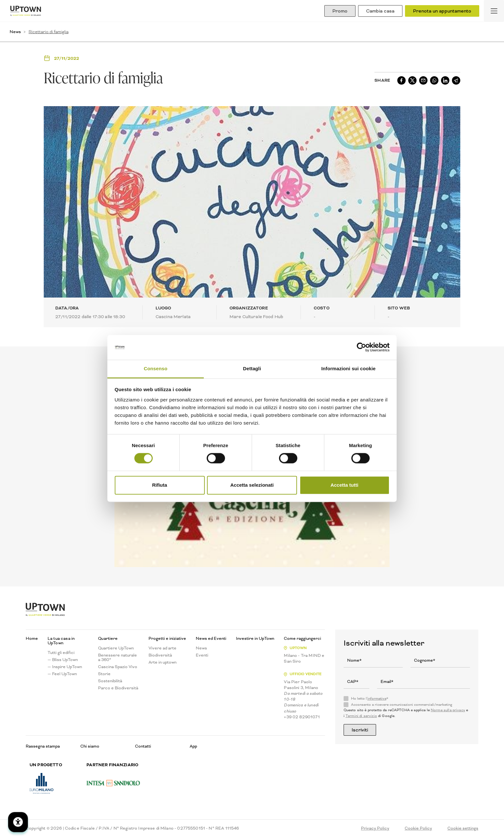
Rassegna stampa (43, 746)
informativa (377, 699)
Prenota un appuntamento (442, 11)
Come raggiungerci (302, 639)
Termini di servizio (361, 716)
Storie (104, 674)
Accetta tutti (344, 485)
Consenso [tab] (155, 368)
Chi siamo (90, 746)
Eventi (202, 655)
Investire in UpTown (255, 639)
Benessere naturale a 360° (117, 658)
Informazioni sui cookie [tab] (349, 368)
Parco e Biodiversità (118, 688)
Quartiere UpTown (116, 648)
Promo (340, 11)
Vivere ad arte (162, 648)
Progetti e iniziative (167, 639)
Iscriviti (360, 730)
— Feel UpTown (62, 674)
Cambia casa (380, 11)
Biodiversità (160, 655)
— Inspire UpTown (65, 667)
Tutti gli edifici (61, 653)
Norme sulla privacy (448, 710)
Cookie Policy (418, 828)
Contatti (143, 746)
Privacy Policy (375, 828)
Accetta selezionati (252, 485)
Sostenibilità (110, 681)
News (15, 32)
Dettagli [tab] (252, 368)
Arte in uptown (162, 662)
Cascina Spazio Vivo (118, 667)
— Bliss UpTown (63, 660)
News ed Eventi (211, 639)
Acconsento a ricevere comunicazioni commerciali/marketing (402, 705)
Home (32, 639)
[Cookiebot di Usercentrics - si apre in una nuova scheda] (361, 347)
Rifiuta (160, 485)
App (193, 746)
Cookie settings (463, 828)
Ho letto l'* (370, 699)
